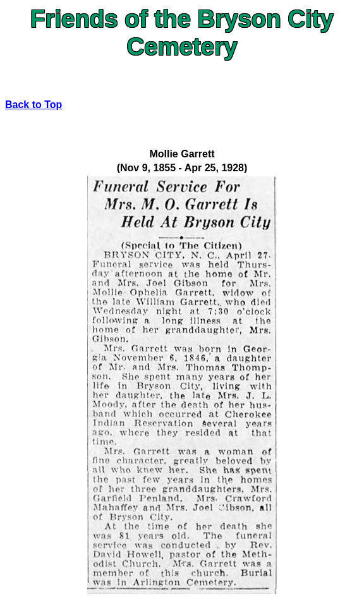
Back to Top (33, 105)
